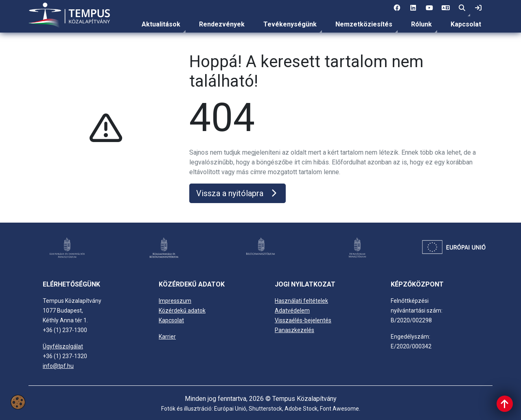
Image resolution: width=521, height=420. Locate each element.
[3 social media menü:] (429, 8)
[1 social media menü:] (397, 8)
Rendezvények (222, 24)
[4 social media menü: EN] (446, 8)
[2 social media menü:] (413, 8)
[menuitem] (161, 24)
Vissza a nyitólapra (238, 193)
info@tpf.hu (58, 366)
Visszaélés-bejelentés (303, 320)
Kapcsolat (466, 24)
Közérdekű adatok (182, 311)
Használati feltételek (301, 301)
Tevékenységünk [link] (290, 24)
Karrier (167, 337)
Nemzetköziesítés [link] (364, 24)
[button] (462, 8)
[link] (478, 8)
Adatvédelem (292, 311)
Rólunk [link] (421, 24)
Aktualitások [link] (161, 24)
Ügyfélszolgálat (63, 346)
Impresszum (175, 301)
